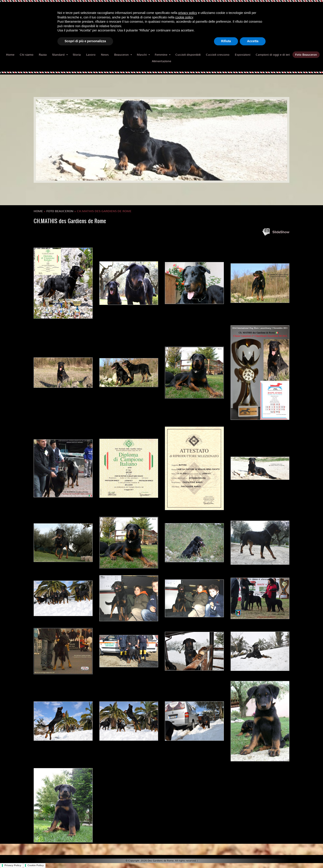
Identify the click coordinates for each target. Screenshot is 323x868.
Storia (77, 55)
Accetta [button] (253, 41)
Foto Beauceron (306, 55)
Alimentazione (161, 61)
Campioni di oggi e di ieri (273, 55)
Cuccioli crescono (218, 55)
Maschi (143, 55)
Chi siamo (27, 55)
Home (10, 55)
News (105, 55)
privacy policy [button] (188, 13)
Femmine (163, 55)
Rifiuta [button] (226, 41)
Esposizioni (243, 55)
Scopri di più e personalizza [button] (85, 41)
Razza (43, 55)
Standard (60, 55)
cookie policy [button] (184, 17)
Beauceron (123, 55)
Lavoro (91, 55)
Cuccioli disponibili (188, 55)
